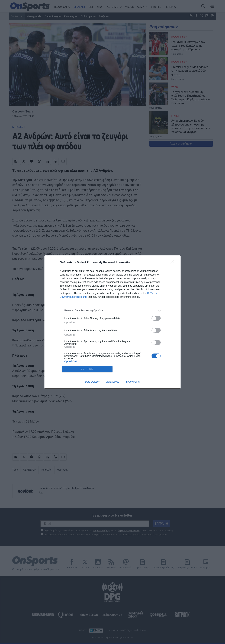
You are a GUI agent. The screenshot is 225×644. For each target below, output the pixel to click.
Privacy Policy (132, 382)
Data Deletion (93, 382)
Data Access (112, 382)
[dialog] (112, 322)
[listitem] (112, 310)
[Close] (173, 263)
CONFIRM (87, 369)
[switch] (156, 318)
